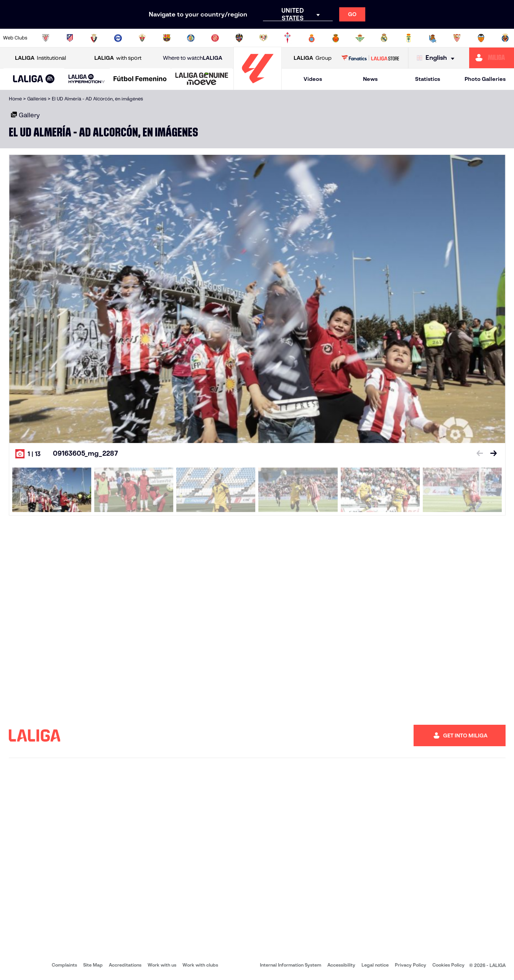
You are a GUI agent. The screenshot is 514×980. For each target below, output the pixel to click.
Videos (313, 79)
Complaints (64, 965)
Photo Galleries (485, 79)
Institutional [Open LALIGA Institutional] (40, 58)
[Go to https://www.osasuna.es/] (94, 38)
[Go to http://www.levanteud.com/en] (239, 38)
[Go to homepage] (258, 86)
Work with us (162, 965)
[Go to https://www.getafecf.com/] (191, 38)
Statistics (428, 79)
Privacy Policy (411, 965)
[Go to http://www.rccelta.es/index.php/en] (287, 38)
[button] (34, 79)
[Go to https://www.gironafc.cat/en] (215, 38)
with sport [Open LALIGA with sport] (118, 58)
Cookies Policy (448, 965)
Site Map (93, 965)
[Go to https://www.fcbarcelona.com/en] (167, 38)
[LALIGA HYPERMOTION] (86, 79)
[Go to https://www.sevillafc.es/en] (457, 38)
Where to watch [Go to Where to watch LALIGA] (193, 58)
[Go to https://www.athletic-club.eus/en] (46, 38)
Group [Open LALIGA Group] (313, 58)
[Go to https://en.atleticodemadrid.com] (70, 38)
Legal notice (375, 965)
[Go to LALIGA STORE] (370, 58)
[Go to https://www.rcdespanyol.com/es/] (312, 38)
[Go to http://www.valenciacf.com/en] (481, 38)
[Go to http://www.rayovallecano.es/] (263, 38)
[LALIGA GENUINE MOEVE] (202, 79)
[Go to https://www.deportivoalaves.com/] (118, 38)
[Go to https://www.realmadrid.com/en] (384, 38)
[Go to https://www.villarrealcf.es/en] (505, 38)
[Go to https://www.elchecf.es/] (142, 38)
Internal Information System (291, 965)
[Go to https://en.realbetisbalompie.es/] (360, 38)
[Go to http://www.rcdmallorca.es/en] (336, 38)
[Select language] (437, 58)
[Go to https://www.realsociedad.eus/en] (433, 38)
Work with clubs (200, 965)
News (370, 79)
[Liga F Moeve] (140, 79)
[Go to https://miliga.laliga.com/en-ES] (492, 58)
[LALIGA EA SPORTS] (34, 79)
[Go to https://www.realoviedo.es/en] (409, 38)
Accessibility (341, 965)
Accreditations (125, 965)
